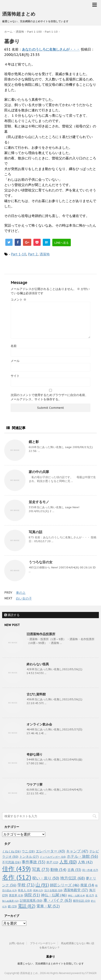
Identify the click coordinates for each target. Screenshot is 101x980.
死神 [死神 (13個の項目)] (38, 890)
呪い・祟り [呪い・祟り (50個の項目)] (46, 878)
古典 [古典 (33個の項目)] (74, 870)
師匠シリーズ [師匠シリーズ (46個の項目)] (65, 885)
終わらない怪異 (38, 664)
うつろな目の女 (41, 562)
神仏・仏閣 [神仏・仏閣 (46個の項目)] (54, 895)
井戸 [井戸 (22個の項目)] (52, 862)
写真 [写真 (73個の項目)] (41, 869)
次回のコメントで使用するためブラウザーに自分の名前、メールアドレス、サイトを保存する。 (49, 397)
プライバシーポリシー (43, 943)
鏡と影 (34, 442)
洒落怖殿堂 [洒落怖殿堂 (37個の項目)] (76, 890)
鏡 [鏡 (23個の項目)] (12, 906)
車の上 (21, 593)
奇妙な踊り (35, 754)
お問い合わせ (17, 943)
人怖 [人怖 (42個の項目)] (85, 862)
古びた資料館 (36, 694)
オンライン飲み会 (39, 724)
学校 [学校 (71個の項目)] (26, 885)
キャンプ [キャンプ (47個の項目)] (77, 851)
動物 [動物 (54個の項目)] (58, 870)
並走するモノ (39, 502)
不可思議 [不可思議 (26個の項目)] (11, 862)
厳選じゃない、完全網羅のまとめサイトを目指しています (51, 963)
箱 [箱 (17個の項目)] (90, 895)
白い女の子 (24, 598)
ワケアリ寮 (35, 784)
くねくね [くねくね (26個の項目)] (11, 851)
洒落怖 (45, 254)
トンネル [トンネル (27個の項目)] (29, 857)
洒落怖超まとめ (19, 14)
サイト (15, 376)
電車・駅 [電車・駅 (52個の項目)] (48, 906)
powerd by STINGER (84, 973)
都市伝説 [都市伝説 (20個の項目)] (81, 901)
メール (15, 361)
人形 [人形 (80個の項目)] (68, 862)
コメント (18, 300)
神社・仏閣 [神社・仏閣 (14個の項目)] (76, 895)
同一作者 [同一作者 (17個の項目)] (90, 870)
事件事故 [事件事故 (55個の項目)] (33, 862)
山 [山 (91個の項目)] (42, 885)
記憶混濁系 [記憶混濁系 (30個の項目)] (31, 901)
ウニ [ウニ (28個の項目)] (28, 851)
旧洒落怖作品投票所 (41, 634)
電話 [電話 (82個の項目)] (27, 906)
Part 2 (33, 254)
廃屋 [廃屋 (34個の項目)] (87, 885)
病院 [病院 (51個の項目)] (32, 895)
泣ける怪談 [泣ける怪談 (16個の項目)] (53, 890)
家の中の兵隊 (39, 472)
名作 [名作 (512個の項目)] (17, 877)
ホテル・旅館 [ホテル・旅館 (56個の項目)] (82, 856)
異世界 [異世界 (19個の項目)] (16, 895)
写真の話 (36, 532)
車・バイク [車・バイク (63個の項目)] (58, 900)
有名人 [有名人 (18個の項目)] (25, 890)
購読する (12, 615)
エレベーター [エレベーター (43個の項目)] (50, 851)
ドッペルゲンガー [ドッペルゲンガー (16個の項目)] (53, 857)
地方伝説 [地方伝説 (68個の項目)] (73, 878)
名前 (14, 346)
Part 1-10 (19, 254)
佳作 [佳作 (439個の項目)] (16, 869)
